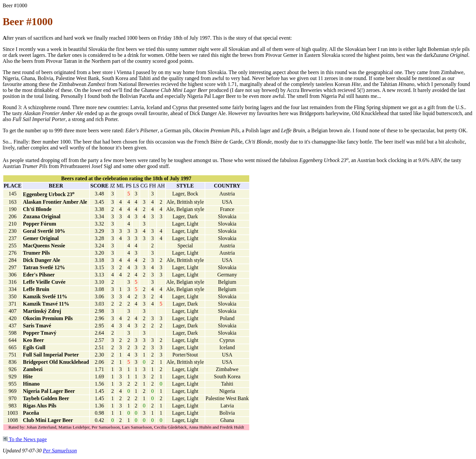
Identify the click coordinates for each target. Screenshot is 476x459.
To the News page (25, 439)
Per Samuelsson (60, 451)
